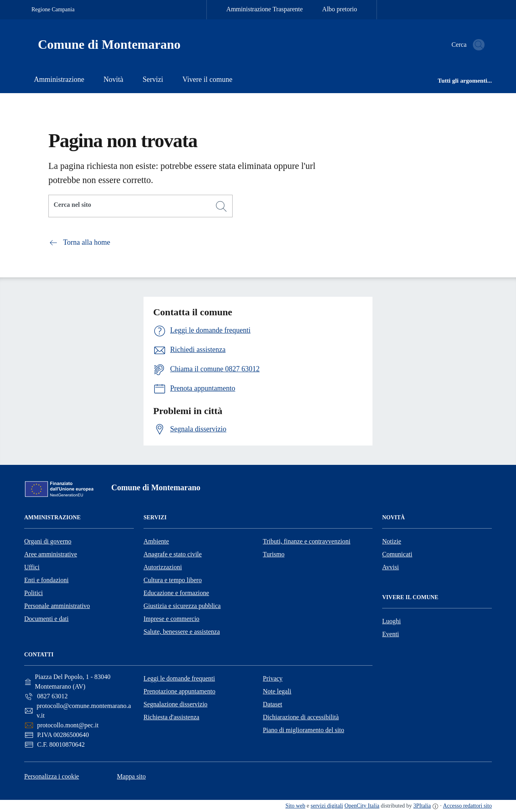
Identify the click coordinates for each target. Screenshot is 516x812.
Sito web (295, 806)
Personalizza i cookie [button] (52, 776)
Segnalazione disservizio (176, 704)
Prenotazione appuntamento (179, 691)
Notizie (392, 541)
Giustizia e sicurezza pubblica (182, 606)
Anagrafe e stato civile (173, 554)
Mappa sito (131, 776)
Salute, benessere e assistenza (182, 632)
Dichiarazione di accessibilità (301, 717)
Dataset (273, 704)
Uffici (32, 567)
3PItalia (422, 806)
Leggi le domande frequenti (179, 678)
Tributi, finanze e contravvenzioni (307, 541)
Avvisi (390, 567)
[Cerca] (221, 206)
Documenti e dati (46, 619)
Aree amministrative (51, 554)
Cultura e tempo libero (173, 580)
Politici (33, 593)
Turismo (274, 554)
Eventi (391, 634)
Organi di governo (48, 541)
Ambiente (156, 541)
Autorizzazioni (163, 567)
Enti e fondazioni (46, 580)
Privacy (273, 678)
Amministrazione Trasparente (264, 9)
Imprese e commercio (172, 619)
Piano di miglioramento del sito (304, 730)
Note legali (277, 691)
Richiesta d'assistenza (171, 717)
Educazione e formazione (176, 593)
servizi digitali (327, 806)
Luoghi (391, 621)
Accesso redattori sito (467, 806)
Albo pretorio (340, 9)
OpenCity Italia (362, 806)
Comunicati (397, 554)
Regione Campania (53, 9)
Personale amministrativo (57, 606)
